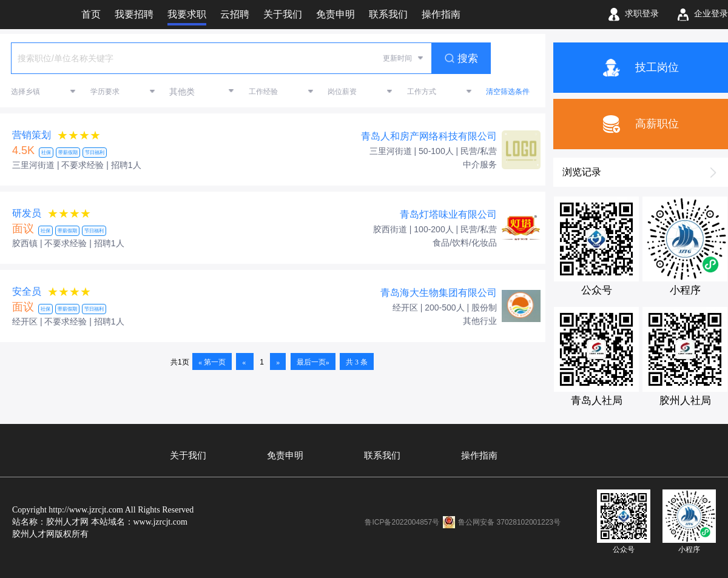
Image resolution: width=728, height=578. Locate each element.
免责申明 (285, 455)
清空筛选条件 (508, 92)
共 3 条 (357, 362)
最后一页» (313, 362)
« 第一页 (212, 362)
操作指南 (479, 455)
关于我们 (188, 455)
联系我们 (382, 455)
